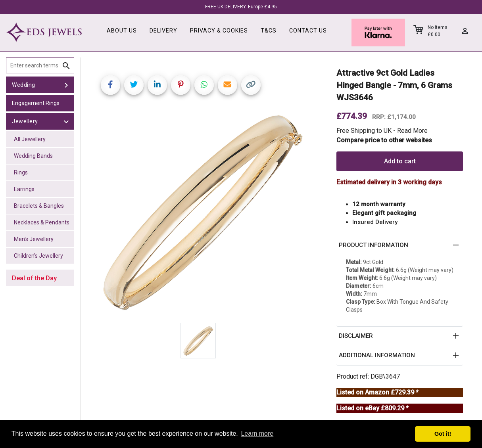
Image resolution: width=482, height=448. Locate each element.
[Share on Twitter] (134, 85)
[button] (400, 245)
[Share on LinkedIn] (157, 85)
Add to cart (400, 161)
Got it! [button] (443, 434)
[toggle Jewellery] (66, 121)
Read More (412, 131)
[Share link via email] (228, 85)
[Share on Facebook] (110, 85)
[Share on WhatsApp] (204, 85)
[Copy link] (251, 85)
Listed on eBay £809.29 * (373, 408)
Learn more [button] (257, 434)
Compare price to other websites (384, 140)
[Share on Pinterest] (181, 85)
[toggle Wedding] (66, 85)
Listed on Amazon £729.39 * (377, 392)
